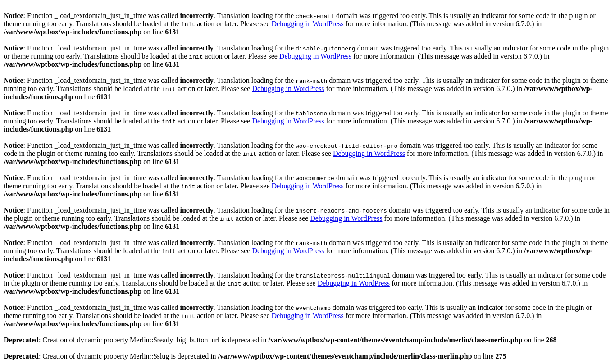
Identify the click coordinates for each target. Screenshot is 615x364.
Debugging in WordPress (307, 24)
